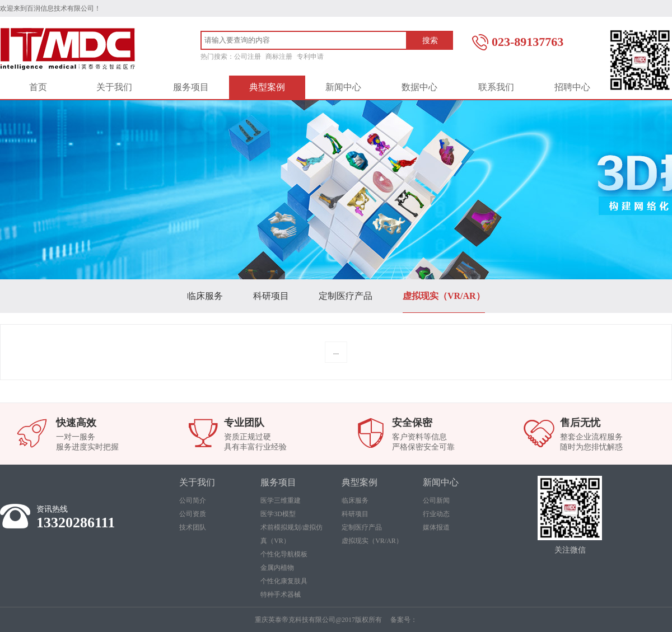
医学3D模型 (278, 514)
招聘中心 (572, 87)
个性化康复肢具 (284, 581)
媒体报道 (436, 527)
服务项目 (191, 87)
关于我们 (114, 87)
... (336, 352)
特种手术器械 (281, 594)
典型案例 (267, 87)
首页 (38, 87)
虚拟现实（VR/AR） (444, 296)
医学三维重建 (281, 500)
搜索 (430, 40)
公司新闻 (436, 500)
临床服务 (205, 296)
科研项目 (271, 296)
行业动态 (436, 514)
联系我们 (496, 87)
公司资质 (193, 514)
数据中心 (419, 87)
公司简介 (193, 500)
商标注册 (279, 57)
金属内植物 (277, 568)
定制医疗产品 (346, 296)
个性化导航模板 (284, 554)
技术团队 (193, 527)
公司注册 (248, 57)
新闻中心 (343, 87)
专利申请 (310, 57)
